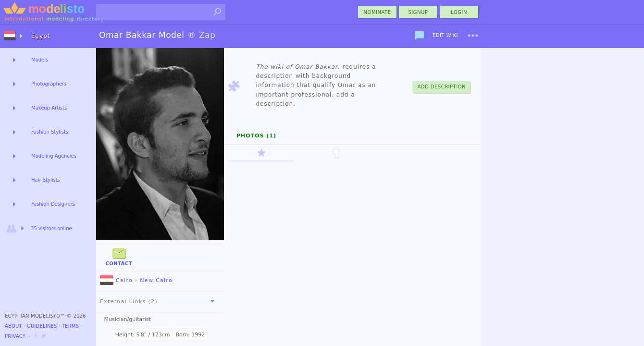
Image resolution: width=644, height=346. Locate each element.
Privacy (15, 336)
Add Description (441, 87)
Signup (418, 12)
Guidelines (42, 326)
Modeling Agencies (54, 156)
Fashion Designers (53, 204)
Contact (119, 256)
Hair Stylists (46, 180)
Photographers (49, 84)
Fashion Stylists (50, 132)
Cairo (116, 280)
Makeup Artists (49, 108)
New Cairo (156, 280)
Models (40, 60)
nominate (378, 12)
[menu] (473, 36)
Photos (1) (256, 136)
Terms (70, 326)
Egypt (41, 36)
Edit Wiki (445, 35)
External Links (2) (159, 301)
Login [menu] (459, 12)
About (13, 326)
